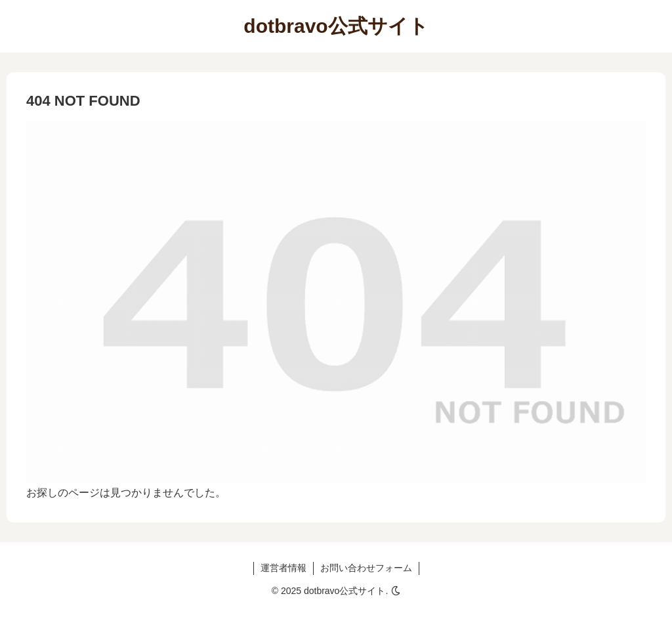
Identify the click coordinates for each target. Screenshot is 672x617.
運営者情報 (283, 568)
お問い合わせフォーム (366, 568)
